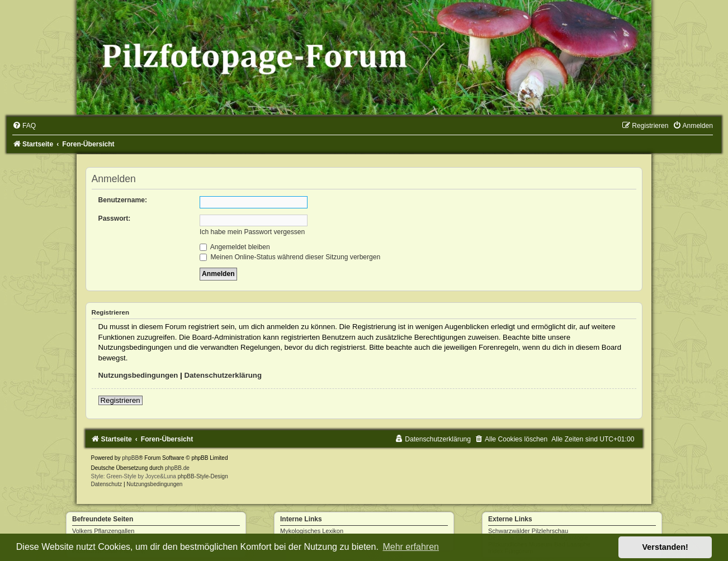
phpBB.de (177, 468)
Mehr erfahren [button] (411, 547)
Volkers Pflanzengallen (103, 531)
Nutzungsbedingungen (138, 375)
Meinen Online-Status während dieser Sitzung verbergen (290, 257)
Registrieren (120, 400)
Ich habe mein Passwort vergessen (252, 232)
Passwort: (115, 218)
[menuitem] (24, 126)
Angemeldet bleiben (235, 247)
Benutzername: (123, 200)
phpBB (130, 458)
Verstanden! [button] (665, 547)
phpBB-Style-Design (203, 476)
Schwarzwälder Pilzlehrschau (528, 531)
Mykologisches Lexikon (312, 531)
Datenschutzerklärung (223, 375)
